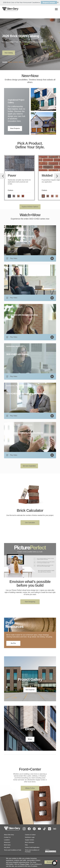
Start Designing (30, 602)
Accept (49, 862)
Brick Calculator (30, 842)
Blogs (30, 739)
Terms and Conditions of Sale (13, 850)
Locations (7, 840)
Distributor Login (30, 837)
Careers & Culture (30, 835)
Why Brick (7, 847)
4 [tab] (21, 62)
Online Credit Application (32, 847)
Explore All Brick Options (30, 207)
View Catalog (9, 53)
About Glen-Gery (9, 835)
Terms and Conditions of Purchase (32, 851)
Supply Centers (29, 840)
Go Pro (13, 643)
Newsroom (7, 842)
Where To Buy (30, 788)
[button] (30, 2)
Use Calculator (30, 523)
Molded (47, 175)
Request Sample (49, 2)
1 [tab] (5, 62)
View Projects (15, 128)
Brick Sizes (7, 845)
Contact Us (7, 837)
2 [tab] (10, 62)
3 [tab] (16, 62)
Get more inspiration (29, 466)
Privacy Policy (25, 864)
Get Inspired (30, 690)
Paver (12, 175)
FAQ (26, 845)
